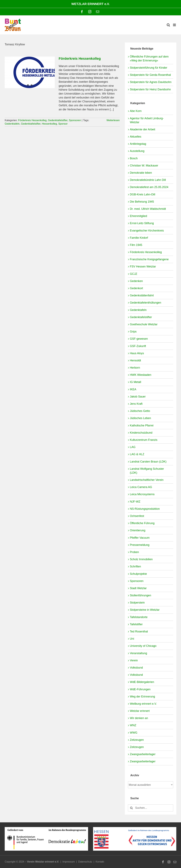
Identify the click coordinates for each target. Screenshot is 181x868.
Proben (134, 552)
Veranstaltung (138, 653)
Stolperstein (137, 603)
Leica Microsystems (142, 494)
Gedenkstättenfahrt (142, 295)
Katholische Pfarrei (142, 425)
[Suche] (131, 808)
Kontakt (100, 862)
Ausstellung (137, 151)
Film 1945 (136, 245)
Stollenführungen (140, 595)
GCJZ (134, 274)
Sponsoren (75, 120)
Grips (133, 332)
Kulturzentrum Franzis (144, 440)
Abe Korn (136, 111)
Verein (134, 660)
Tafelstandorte (139, 617)
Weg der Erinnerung (142, 697)
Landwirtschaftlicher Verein (147, 480)
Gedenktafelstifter (58, 120)
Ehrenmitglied (138, 216)
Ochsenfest (137, 516)
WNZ (133, 725)
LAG (133, 447)
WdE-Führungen (140, 689)
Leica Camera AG (141, 487)
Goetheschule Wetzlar (144, 324)
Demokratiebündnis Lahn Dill (148, 180)
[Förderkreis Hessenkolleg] (30, 72)
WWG (134, 733)
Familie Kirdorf (139, 238)
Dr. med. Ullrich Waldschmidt (148, 209)
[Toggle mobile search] (168, 25)
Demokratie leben (141, 173)
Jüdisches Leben (140, 418)
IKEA (133, 389)
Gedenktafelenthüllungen (145, 303)
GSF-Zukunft (138, 346)
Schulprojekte (138, 574)
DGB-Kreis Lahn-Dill (143, 194)
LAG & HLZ (137, 454)
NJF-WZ (135, 502)
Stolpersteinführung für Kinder (149, 68)
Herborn (135, 368)
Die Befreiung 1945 (142, 202)
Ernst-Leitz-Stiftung (142, 223)
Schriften (135, 566)
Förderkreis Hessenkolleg (80, 59)
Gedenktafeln (12, 124)
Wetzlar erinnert (140, 711)
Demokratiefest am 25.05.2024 (149, 187)
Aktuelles (136, 137)
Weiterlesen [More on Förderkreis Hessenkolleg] (113, 120)
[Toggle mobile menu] (175, 25)
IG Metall (135, 382)
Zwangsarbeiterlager (143, 754)
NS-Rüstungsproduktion (145, 509)
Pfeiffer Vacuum (140, 538)
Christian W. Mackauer (144, 166)
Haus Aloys (137, 353)
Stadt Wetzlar (138, 588)
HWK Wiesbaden (141, 375)
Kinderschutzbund (141, 433)
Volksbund (136, 668)
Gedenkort (136, 288)
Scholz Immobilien (141, 559)
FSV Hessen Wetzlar (143, 267)
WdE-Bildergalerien (142, 682)
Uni (132, 639)
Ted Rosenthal (139, 632)
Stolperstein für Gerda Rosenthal (150, 75)
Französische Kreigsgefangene (149, 259)
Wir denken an (139, 718)
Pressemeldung (140, 545)
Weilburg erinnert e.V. (143, 704)
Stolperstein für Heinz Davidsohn (150, 89)
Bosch (134, 158)
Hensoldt (135, 360)
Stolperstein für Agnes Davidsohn (151, 82)
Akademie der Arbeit (143, 129)
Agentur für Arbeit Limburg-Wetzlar (147, 120)
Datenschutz (85, 862)
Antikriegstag (138, 144)
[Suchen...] (151, 808)
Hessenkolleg (49, 124)
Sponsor (63, 124)
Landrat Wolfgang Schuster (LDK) (147, 471)
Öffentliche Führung (142, 523)
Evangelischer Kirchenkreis (147, 231)
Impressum (69, 862)
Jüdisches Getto (140, 411)
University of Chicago (143, 646)
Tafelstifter (136, 624)
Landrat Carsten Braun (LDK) (148, 462)
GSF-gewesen (139, 339)
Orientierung (138, 530)
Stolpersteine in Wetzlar (145, 610)
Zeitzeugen (137, 740)
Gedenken (136, 281)
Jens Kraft (136, 404)
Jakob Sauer (138, 397)
